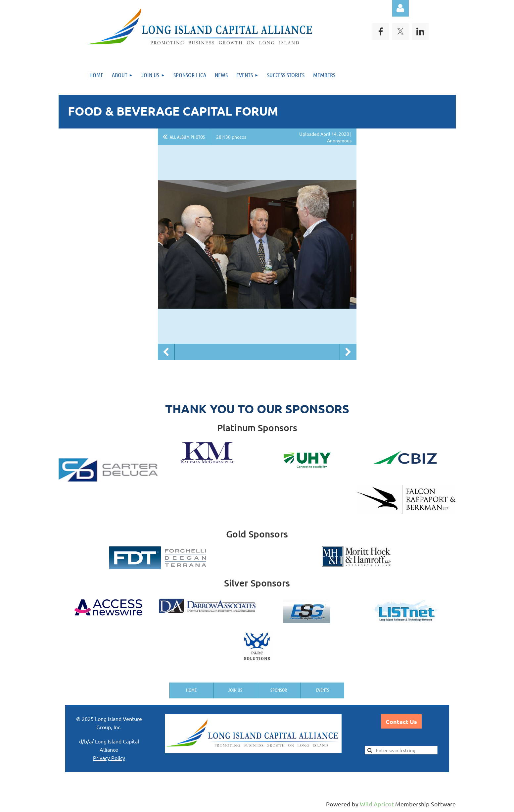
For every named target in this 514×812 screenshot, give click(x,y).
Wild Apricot (377, 804)
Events (323, 690)
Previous (166, 352)
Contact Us (401, 721)
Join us (235, 690)
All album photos (187, 137)
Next (348, 352)
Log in (400, 8)
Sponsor (279, 690)
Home (191, 690)
